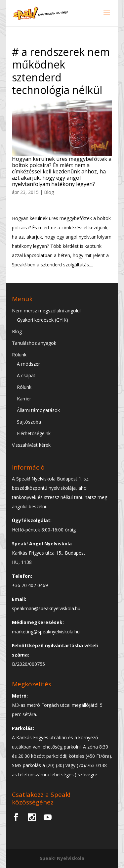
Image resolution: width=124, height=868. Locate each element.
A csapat (26, 375)
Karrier (24, 399)
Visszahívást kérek (31, 445)
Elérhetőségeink (34, 433)
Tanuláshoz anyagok (34, 343)
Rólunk (19, 355)
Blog (49, 192)
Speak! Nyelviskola (62, 858)
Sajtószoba (29, 422)
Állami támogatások (38, 410)
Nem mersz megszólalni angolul (46, 311)
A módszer (28, 364)
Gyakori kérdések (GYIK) (42, 320)
